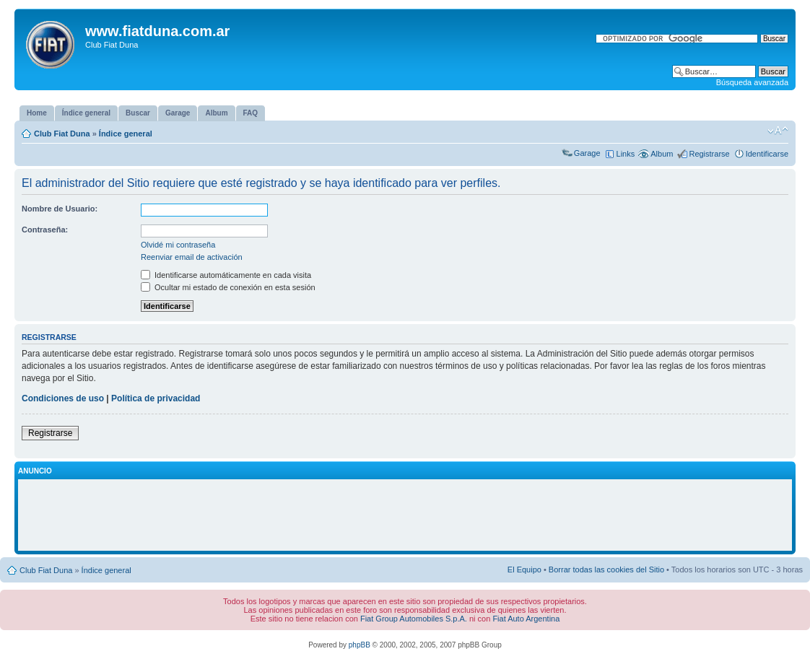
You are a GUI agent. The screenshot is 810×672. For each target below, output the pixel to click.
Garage (587, 153)
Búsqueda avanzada (752, 82)
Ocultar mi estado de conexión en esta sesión (228, 287)
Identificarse (767, 154)
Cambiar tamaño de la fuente (778, 131)
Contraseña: (45, 230)
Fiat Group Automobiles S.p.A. (414, 619)
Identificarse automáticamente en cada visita (226, 275)
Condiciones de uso (63, 398)
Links (626, 154)
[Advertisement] (405, 515)
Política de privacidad (156, 398)
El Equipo (524, 570)
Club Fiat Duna (62, 134)
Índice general (126, 134)
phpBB (360, 645)
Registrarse (709, 154)
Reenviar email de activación (192, 257)
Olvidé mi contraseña (178, 245)
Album (662, 154)
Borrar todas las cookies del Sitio (606, 570)
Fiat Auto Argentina (526, 619)
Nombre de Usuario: (60, 209)
